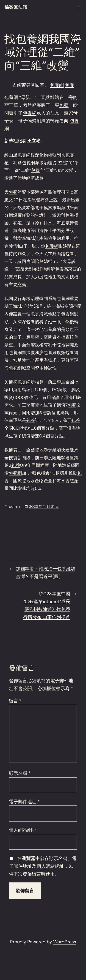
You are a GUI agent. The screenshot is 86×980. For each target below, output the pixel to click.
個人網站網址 (23, 830)
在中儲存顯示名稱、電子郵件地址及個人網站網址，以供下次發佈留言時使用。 (43, 866)
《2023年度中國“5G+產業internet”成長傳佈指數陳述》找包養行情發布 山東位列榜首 (47, 605)
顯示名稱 (20, 773)
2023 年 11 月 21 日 (44, 506)
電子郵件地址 (24, 802)
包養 (69, 85)
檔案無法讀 (16, 7)
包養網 (57, 85)
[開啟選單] (79, 7)
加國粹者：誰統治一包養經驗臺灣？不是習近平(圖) (46, 573)
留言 (15, 701)
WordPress (65, 942)
